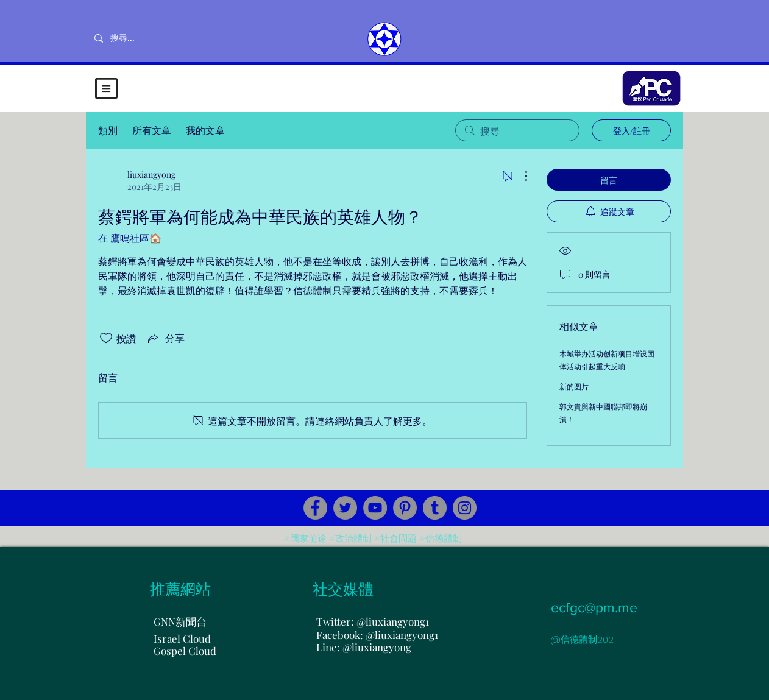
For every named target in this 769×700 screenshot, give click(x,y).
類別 (108, 130)
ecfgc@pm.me (594, 607)
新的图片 (574, 386)
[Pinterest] (405, 508)
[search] (517, 130)
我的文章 (205, 130)
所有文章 (152, 130)
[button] (106, 88)
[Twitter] (345, 508)
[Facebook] (315, 508)
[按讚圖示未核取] (106, 338)
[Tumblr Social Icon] (435, 508)
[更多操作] (520, 176)
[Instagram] (465, 508)
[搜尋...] (162, 38)
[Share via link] (165, 338)
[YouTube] (375, 508)
